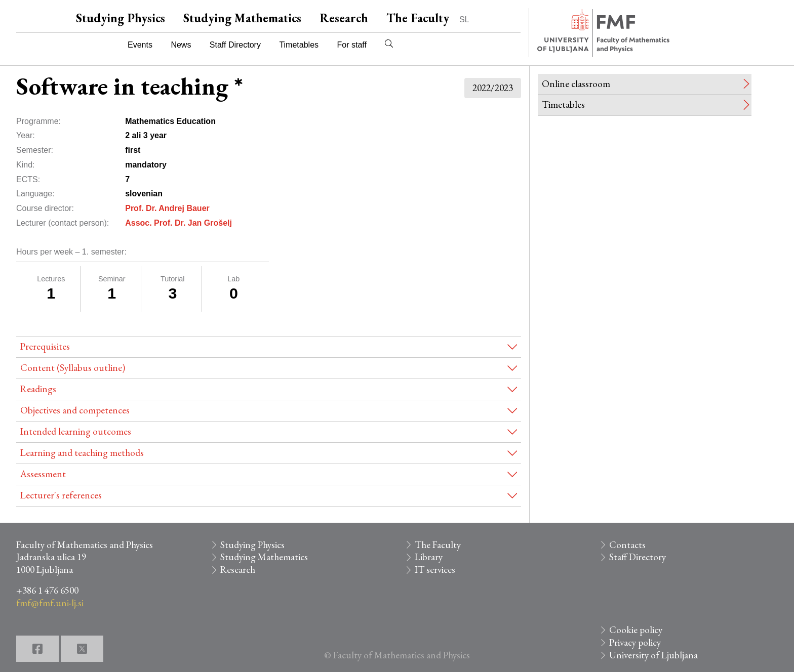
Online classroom (576, 84)
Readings (38, 389)
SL (464, 19)
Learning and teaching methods (82, 453)
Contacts (627, 545)
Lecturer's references (61, 495)
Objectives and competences (75, 410)
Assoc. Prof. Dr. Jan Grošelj (178, 223)
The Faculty (418, 18)
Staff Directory (235, 45)
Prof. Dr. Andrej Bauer (167, 208)
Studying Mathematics (242, 18)
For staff (351, 45)
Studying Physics (121, 18)
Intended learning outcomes (76, 431)
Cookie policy (636, 630)
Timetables (299, 45)
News (181, 45)
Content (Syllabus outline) (73, 368)
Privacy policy (635, 642)
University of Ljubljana (653, 655)
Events (140, 45)
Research (344, 18)
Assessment (43, 474)
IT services (435, 570)
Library (429, 557)
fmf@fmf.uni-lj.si (50, 603)
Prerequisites (45, 346)
